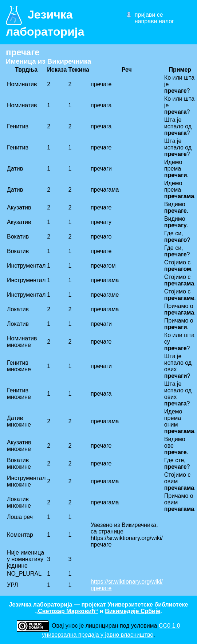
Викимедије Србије (133, 611)
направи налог (154, 21)
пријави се (149, 15)
